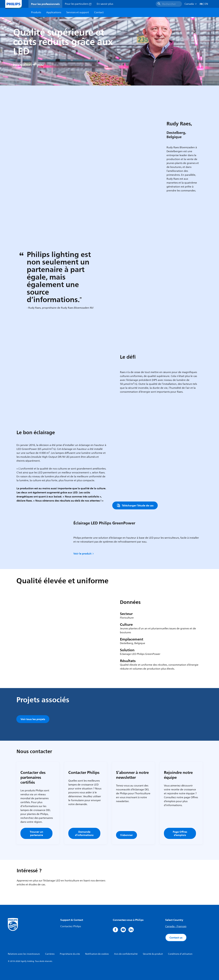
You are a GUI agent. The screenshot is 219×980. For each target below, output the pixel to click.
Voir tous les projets (33, 719)
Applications (54, 12)
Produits (36, 12)
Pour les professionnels (45, 4)
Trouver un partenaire (36, 833)
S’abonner (126, 835)
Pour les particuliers (78, 4)
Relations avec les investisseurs (24, 954)
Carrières (50, 954)
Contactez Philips (71, 926)
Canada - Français (176, 926)
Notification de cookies (97, 954)
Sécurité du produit (153, 954)
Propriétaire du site (70, 954)
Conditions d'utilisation (180, 954)
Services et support (78, 12)
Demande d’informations (84, 833)
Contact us (176, 937)
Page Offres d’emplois (180, 833)
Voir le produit (84, 554)
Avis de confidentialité (126, 954)
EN (206, 4)
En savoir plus (105, 4)
